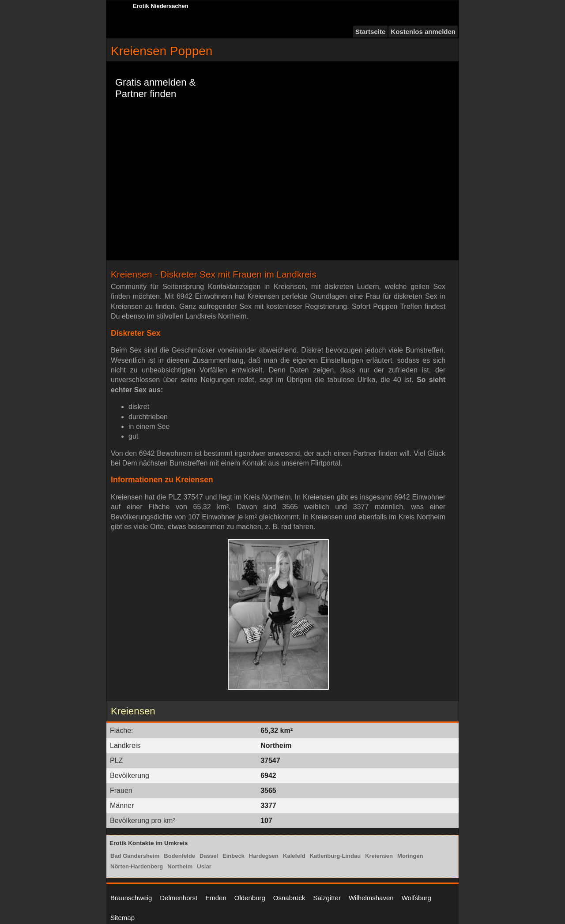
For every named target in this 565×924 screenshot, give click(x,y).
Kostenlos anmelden (423, 32)
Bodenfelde (179, 856)
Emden (216, 898)
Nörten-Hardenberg (137, 866)
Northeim (180, 866)
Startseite (370, 32)
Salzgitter (327, 898)
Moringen (410, 856)
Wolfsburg (416, 898)
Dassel (209, 856)
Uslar (204, 866)
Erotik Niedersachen (161, 6)
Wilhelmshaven (371, 898)
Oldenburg (250, 898)
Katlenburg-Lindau (335, 856)
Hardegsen (264, 856)
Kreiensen (379, 856)
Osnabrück (289, 898)
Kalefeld (294, 856)
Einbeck (234, 856)
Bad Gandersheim (135, 856)
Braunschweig (131, 898)
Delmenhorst (179, 898)
